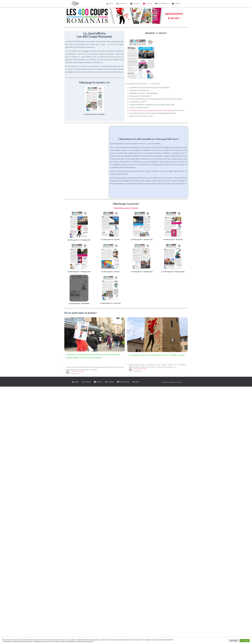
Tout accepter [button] (245, 641)
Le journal (148, 4)
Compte (176, 4)
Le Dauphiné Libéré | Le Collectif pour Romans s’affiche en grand (98, 405)
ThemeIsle (179, 382)
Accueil (110, 4)
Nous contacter (162, 4)
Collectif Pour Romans (82, 419)
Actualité (135, 4)
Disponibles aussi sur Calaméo (126, 208)
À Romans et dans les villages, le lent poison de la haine (151, 110)
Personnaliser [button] (234, 641)
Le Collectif (122, 4)
